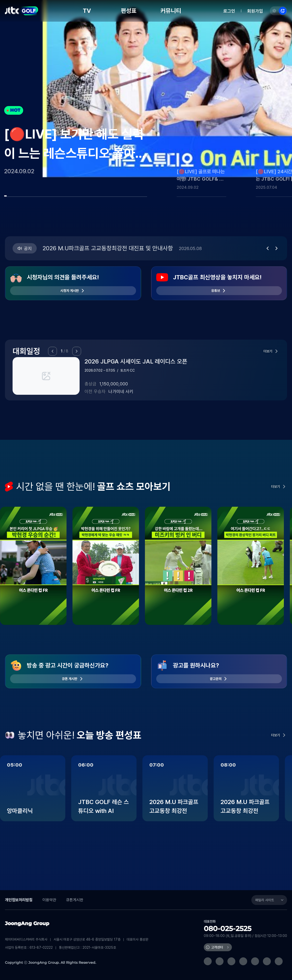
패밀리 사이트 (265, 900)
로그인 (229, 11)
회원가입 (255, 11)
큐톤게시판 (75, 900)
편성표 (129, 11)
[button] (268, 248)
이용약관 (49, 900)
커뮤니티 (171, 11)
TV (87, 11)
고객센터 (217, 947)
